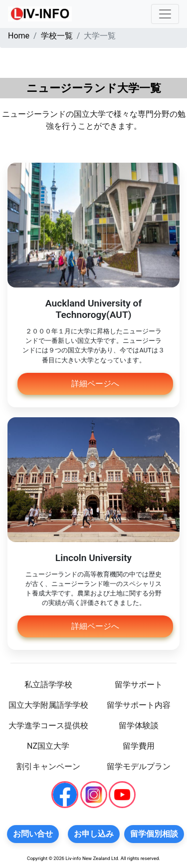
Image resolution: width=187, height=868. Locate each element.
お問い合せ (33, 834)
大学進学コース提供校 (48, 725)
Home (19, 36)
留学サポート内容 (139, 705)
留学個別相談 (154, 834)
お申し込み (94, 834)
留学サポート (139, 685)
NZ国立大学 (48, 746)
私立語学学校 (48, 685)
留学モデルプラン (139, 766)
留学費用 (139, 746)
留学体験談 (139, 725)
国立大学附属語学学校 (48, 705)
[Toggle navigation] (165, 14)
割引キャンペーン (48, 766)
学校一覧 (57, 36)
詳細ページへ (95, 384)
